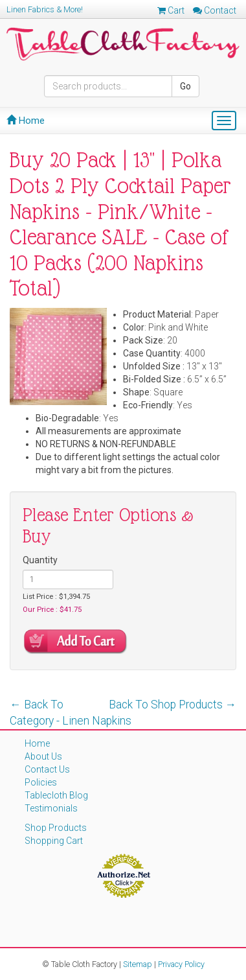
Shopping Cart (54, 841)
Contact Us (47, 769)
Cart (171, 10)
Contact (215, 10)
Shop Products (56, 828)
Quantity (40, 560)
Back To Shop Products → (173, 705)
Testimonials (51, 808)
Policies (41, 782)
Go (185, 86)
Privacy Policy (181, 964)
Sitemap (138, 964)
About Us (43, 756)
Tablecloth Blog (56, 795)
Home (26, 121)
